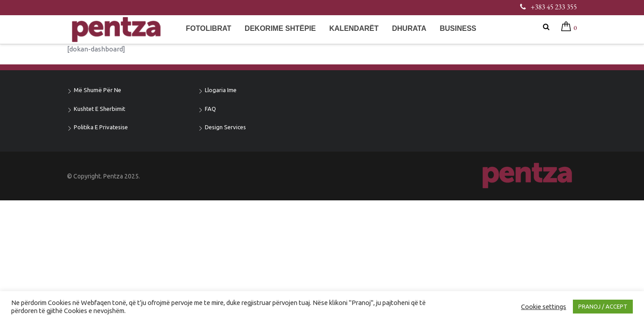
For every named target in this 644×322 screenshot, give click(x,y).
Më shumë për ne (97, 90)
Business (458, 28)
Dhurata (409, 28)
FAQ (210, 109)
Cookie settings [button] (544, 307)
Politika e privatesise (101, 127)
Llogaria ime (221, 90)
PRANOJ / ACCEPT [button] (603, 306)
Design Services (225, 127)
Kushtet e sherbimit (100, 109)
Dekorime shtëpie (280, 28)
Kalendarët (354, 28)
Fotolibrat (208, 28)
